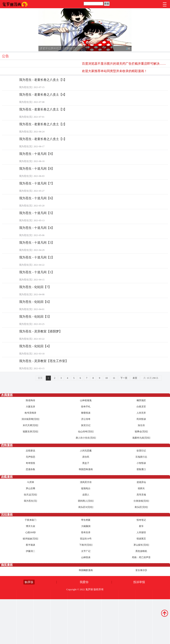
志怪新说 (30, 451)
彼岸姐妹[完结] (30, 539)
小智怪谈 (141, 463)
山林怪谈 (86, 557)
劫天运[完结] (30, 495)
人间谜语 (141, 532)
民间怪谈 (141, 419)
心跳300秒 (30, 532)
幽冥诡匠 (141, 400)
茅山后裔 (30, 488)
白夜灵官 (141, 407)
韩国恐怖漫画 (86, 469)
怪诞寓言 (141, 539)
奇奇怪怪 (30, 463)
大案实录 (30, 407)
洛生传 (141, 425)
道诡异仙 (141, 482)
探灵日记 (86, 425)
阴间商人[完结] (86, 501)
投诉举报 (139, 582)
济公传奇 (86, 419)
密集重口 (141, 469)
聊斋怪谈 (86, 413)
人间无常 (141, 413)
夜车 (141, 526)
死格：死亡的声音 (141, 557)
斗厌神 (30, 482)
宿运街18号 (86, 539)
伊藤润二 (30, 551)
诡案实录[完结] (30, 432)
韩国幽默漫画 (86, 570)
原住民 (86, 457)
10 (107, 378)
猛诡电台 (86, 488)
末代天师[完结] (30, 425)
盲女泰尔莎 (141, 570)
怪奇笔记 (141, 520)
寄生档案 (86, 520)
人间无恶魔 (86, 451)
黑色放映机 (141, 551)
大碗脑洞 (86, 526)
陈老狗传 (30, 400)
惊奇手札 (86, 407)
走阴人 (86, 495)
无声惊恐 (30, 457)
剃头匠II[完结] (86, 507)
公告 (5, 56)
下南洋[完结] (86, 545)
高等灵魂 (141, 495)
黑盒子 (86, 463)
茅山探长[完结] (141, 545)
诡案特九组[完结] (141, 438)
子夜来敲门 (30, 520)
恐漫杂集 (30, 469)
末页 (135, 378)
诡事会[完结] (141, 432)
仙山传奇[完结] (86, 432)
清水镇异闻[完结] (30, 419)
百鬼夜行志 (141, 457)
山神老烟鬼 (86, 400)
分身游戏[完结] (141, 501)
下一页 (124, 378)
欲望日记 (141, 451)
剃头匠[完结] (141, 507)
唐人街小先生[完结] (86, 438)
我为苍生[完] (30, 501)
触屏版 (29, 582)
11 (114, 378)
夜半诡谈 (30, 545)
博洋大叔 (30, 526)
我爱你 (84, 582)
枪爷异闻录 (30, 413)
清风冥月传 (86, 482)
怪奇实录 (86, 532)
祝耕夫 (141, 488)
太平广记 (86, 551)
